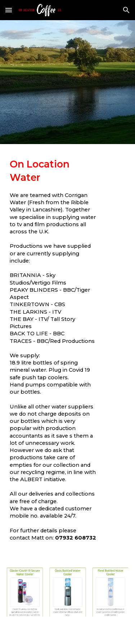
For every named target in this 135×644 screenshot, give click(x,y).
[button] (9, 10)
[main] (68, 360)
